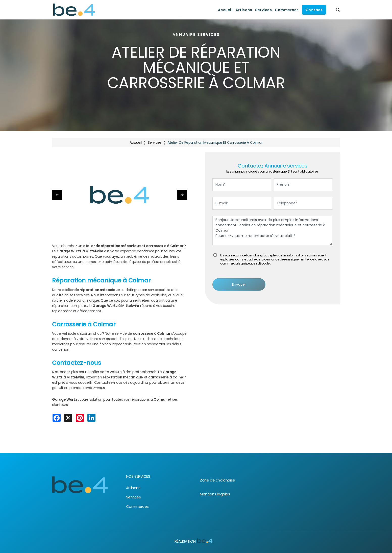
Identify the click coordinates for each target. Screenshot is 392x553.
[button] (182, 195)
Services (263, 10)
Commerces (287, 10)
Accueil (225, 10)
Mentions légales (215, 494)
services (155, 142)
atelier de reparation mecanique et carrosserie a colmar (215, 142)
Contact (314, 10)
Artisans (244, 10)
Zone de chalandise (217, 480)
